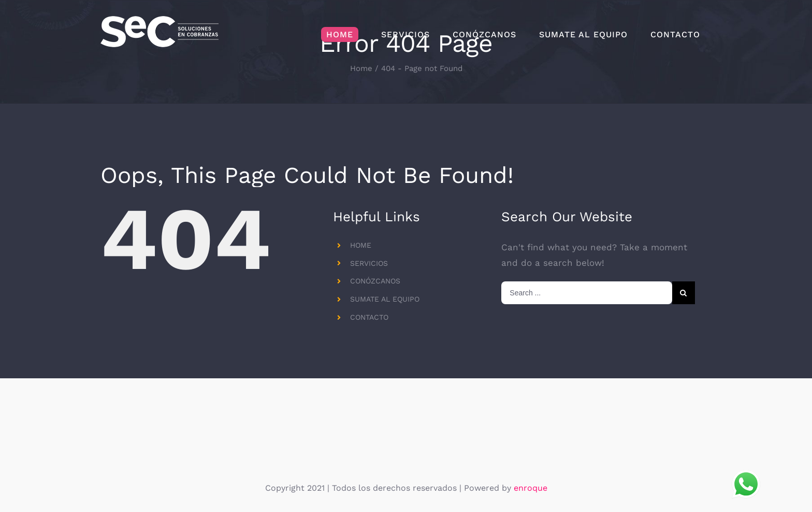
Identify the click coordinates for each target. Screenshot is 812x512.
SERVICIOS (369, 263)
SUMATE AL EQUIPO (385, 299)
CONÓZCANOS (375, 281)
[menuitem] (340, 35)
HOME (361, 245)
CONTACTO (369, 317)
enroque (531, 488)
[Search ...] (586, 293)
